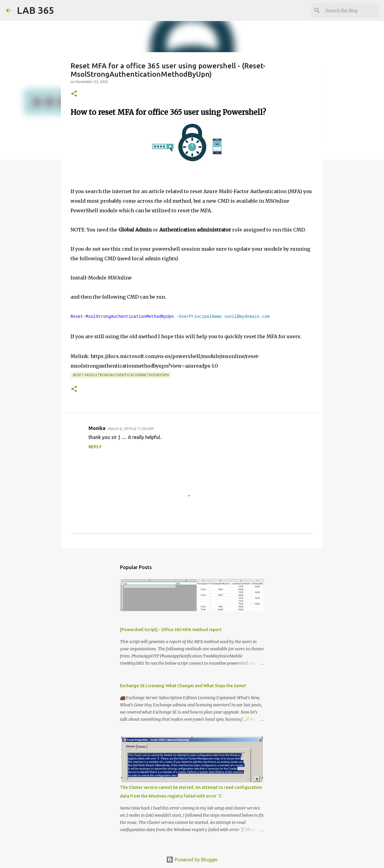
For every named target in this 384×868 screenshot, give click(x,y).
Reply (95, 447)
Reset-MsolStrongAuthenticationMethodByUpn (121, 375)
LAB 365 (35, 10)
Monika (97, 428)
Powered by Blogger (192, 860)
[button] (74, 94)
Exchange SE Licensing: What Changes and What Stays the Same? (183, 686)
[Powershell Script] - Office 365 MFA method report (171, 630)
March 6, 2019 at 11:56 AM (130, 428)
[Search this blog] (348, 10)
